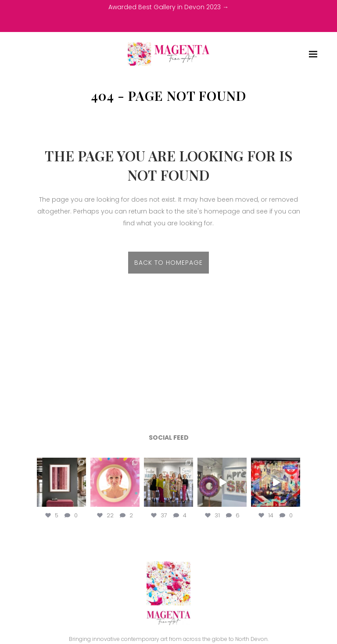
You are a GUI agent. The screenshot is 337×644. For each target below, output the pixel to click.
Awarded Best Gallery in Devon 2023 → (168, 7)
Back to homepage (168, 263)
